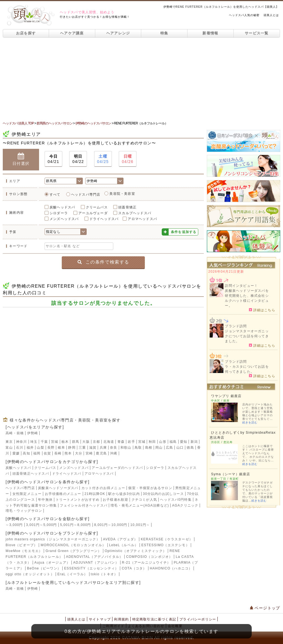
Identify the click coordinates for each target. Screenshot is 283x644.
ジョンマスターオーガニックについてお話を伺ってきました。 (247, 336)
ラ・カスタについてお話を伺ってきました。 (247, 369)
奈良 (114, 448)
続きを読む (250, 422)
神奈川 (22, 442)
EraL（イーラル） (72, 574)
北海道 (109, 442)
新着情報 (210, 33)
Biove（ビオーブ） (21, 545)
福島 (173, 442)
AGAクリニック (185, 505)
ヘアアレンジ (118, 33)
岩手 (131, 442)
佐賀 (47, 453)
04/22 (78, 159)
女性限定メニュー (27, 494)
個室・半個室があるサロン (150, 488)
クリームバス (97, 207)
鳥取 (138, 448)
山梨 (40, 448)
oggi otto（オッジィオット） (30, 574)
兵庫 (103, 448)
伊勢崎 (33, 433)
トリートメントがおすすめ (78, 500)
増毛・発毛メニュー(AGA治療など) (140, 505)
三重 (82, 448)
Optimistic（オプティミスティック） (136, 551)
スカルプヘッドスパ (135, 213)
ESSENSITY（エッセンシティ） (91, 568)
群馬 (76, 442)
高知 (26, 453)
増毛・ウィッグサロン (24, 511)
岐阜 (61, 448)
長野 (51, 448)
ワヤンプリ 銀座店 (226, 396)
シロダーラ (59, 213)
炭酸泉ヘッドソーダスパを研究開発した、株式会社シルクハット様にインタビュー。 (247, 298)
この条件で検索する (103, 262)
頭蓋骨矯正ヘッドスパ (31, 474)
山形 (163, 442)
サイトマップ (100, 619)
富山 (9, 448)
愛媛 (16, 453)
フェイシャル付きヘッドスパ (84, 505)
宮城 (142, 442)
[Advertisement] (141, 79)
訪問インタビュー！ (241, 286)
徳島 (190, 448)
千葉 (44, 442)
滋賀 (93, 448)
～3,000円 (14, 525)
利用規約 (121, 619)
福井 (30, 448)
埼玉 (34, 442)
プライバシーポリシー (198, 619)
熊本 (68, 453)
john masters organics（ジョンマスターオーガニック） (53, 539)
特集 (164, 33)
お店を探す (26, 33)
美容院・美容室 (122, 194)
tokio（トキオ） (104, 574)
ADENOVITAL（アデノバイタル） (94, 557)
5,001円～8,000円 (76, 525)
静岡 (72, 448)
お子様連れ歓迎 (115, 500)
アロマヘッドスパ (142, 219)
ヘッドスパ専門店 (86, 195)
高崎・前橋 (15, 433)
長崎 (58, 453)
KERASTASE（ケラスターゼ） (167, 539)
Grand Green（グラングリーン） (74, 551)
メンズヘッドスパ (64, 219)
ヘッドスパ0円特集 (176, 500)
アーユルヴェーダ (93, 213)
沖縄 (114, 453)
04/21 (53, 159)
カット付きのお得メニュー (103, 488)
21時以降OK (95, 494)
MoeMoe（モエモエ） (24, 551)
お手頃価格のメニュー (63, 494)
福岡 (37, 453)
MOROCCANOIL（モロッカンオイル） (73, 545)
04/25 (103, 159)
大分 (79, 453)
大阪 (86, 442)
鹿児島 (101, 453)
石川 (20, 448)
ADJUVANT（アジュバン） (96, 563)
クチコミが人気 (144, 500)
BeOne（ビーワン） (44, 568)
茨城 (55, 442)
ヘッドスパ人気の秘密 (244, 15)
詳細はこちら (262, 310)
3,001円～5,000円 (42, 525)
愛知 (184, 442)
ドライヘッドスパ (104, 219)
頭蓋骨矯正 (127, 207)
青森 (121, 442)
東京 (9, 442)
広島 (169, 448)
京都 (96, 442)
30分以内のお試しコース (163, 494)
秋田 (152, 442)
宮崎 (89, 453)
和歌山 (126, 448)
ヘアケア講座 (72, 33)
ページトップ (265, 608)
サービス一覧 (257, 33)
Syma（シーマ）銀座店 (231, 474)
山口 (180, 448)
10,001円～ (140, 525)
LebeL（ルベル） (124, 545)
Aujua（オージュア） (52, 563)
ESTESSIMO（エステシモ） (165, 545)
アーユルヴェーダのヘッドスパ (117, 468)
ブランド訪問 (236, 326)
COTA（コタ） (134, 568)
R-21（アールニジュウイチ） (146, 563)
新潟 (194, 442)
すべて (55, 195)
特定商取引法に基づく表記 (154, 619)
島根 (149, 448)
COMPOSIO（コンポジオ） (149, 557)
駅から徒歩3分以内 (124, 494)
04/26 (128, 159)
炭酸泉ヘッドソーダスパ (58, 488)
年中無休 (45, 500)
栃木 (65, 442)
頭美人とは (271, 15)
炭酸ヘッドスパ (62, 207)
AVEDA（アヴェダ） (120, 539)
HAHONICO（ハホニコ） (171, 568)
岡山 (159, 448)
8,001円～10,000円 (111, 525)
